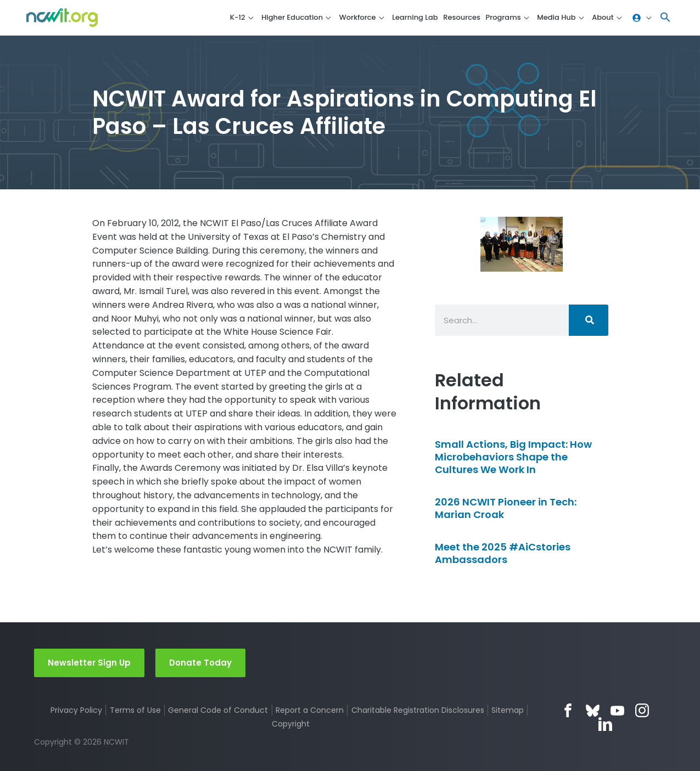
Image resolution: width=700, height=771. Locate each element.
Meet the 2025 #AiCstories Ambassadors (503, 553)
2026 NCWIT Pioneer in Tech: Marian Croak (506, 508)
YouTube (617, 710)
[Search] (589, 320)
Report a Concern (310, 710)
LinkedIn (605, 724)
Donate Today (200, 662)
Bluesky (593, 710)
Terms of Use (135, 710)
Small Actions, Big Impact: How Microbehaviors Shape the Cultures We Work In (513, 457)
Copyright (291, 724)
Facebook (568, 710)
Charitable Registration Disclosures (418, 710)
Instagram (642, 710)
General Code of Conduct (218, 710)
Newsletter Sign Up (89, 662)
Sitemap (508, 710)
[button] (665, 18)
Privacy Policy (76, 710)
